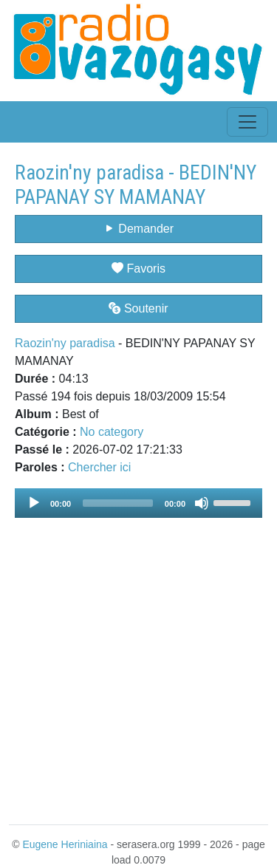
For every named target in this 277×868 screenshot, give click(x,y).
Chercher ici (99, 467)
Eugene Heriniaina (65, 844)
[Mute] (202, 503)
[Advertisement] (138, 662)
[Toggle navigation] (247, 122)
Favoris (138, 269)
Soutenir (138, 308)
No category (112, 432)
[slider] (118, 503)
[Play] (34, 503)
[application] (138, 503)
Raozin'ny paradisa (65, 343)
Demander (138, 229)
